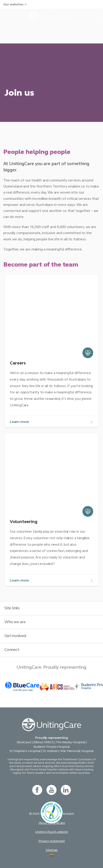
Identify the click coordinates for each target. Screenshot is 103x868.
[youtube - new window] (51, 790)
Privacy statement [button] (52, 841)
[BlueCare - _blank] (22, 687)
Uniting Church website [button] (52, 832)
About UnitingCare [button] (52, 823)
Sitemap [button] (52, 850)
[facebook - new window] (37, 790)
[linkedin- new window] (66, 790)
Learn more (19, 422)
